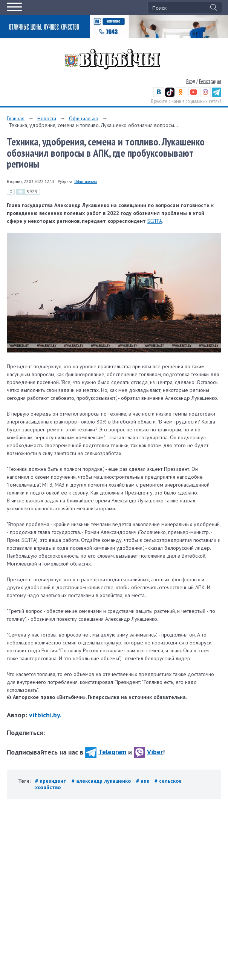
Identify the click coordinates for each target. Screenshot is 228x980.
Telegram (106, 752)
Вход (191, 81)
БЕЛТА (155, 221)
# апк (143, 781)
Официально (84, 118)
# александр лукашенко (102, 781)
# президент (51, 781)
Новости (47, 118)
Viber (148, 752)
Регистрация (210, 81)
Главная (16, 118)
